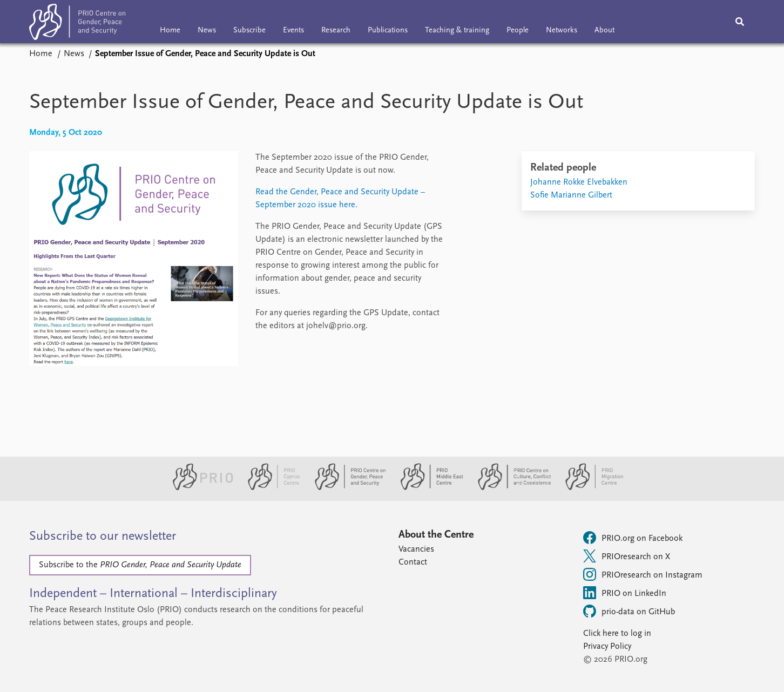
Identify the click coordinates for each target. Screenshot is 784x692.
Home (170, 30)
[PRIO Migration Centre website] (589, 488)
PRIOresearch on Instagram (643, 574)
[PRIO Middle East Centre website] (427, 488)
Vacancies (416, 549)
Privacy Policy (607, 647)
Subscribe (249, 30)
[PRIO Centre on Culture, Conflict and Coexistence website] (510, 488)
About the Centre (436, 535)
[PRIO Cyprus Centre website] (269, 488)
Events (293, 30)
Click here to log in (617, 634)
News (207, 30)
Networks (562, 30)
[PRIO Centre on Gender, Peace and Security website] (346, 488)
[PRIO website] (198, 488)
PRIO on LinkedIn (625, 593)
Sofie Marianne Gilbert (571, 195)
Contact (413, 562)
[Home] (77, 24)
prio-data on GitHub (629, 611)
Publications (388, 30)
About (604, 30)
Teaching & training (457, 30)
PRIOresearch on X (627, 556)
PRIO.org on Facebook (633, 538)
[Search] (740, 22)
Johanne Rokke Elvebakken (579, 182)
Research (336, 30)
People (518, 30)
